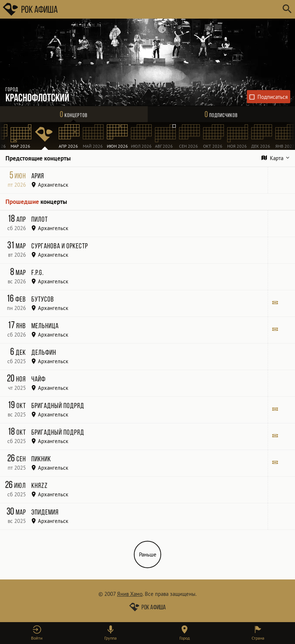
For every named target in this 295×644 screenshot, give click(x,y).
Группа (110, 638)
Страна (258, 638)
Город (185, 638)
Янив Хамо (130, 594)
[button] (37, 633)
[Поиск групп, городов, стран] (169, 9)
